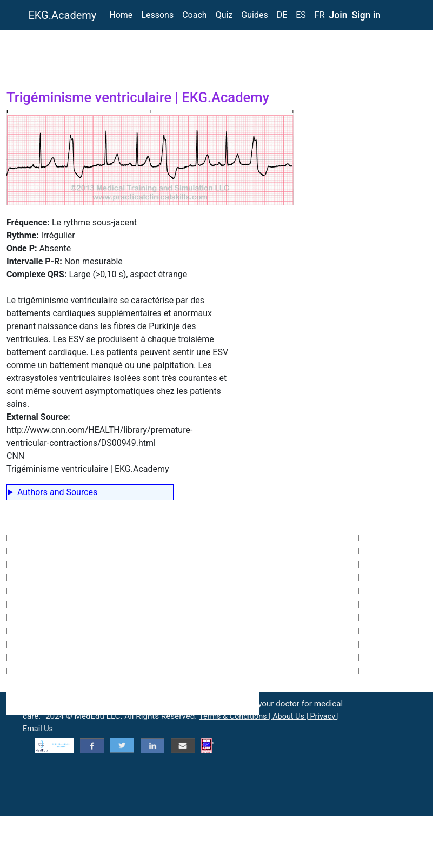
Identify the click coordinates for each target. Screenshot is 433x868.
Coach (194, 15)
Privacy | (325, 716)
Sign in (367, 15)
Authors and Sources (57, 492)
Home (121, 15)
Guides (254, 15)
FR (320, 15)
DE (282, 15)
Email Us (38, 729)
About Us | (291, 716)
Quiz (224, 15)
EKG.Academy (63, 15)
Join (338, 15)
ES (301, 15)
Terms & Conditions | (236, 716)
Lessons (157, 15)
